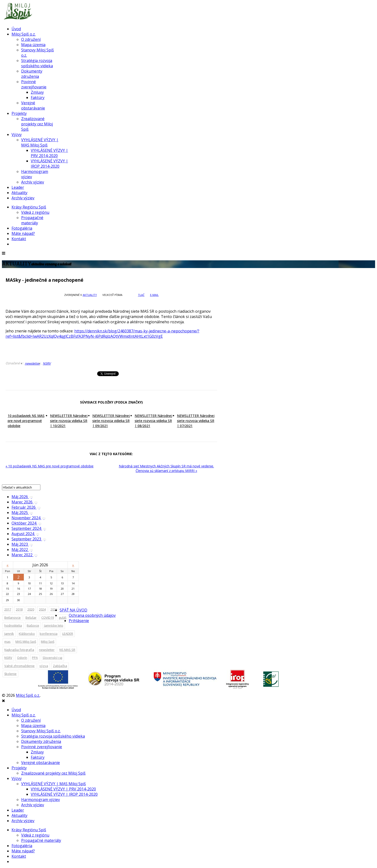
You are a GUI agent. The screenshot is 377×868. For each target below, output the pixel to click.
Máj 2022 (22, 550)
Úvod (16, 29)
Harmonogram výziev (41, 800)
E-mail (154, 295)
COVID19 (48, 617)
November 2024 (28, 518)
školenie (10, 674)
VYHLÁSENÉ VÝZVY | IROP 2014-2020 (49, 164)
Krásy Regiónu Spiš (29, 207)
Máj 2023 (22, 544)
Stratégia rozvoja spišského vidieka (37, 63)
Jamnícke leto (54, 625)
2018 (19, 609)
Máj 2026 (22, 497)
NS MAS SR (67, 650)
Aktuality (19, 193)
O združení (31, 39)
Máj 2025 (22, 513)
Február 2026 (26, 507)
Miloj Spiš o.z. (24, 34)
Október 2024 (26, 523)
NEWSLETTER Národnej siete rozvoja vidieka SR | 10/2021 (69, 421)
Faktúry (38, 98)
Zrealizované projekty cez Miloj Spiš (37, 124)
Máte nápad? (23, 233)
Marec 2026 (24, 502)
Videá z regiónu (35, 212)
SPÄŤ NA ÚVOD (73, 610)
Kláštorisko (27, 634)
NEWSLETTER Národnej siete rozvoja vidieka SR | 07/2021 (196, 421)
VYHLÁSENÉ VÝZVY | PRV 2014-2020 (49, 153)
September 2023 (29, 539)
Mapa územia (33, 45)
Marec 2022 (24, 555)
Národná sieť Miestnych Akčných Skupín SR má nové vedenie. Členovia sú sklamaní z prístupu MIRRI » (166, 468)
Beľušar (31, 617)
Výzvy (17, 134)
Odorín (22, 658)
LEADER (68, 634)
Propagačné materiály (32, 220)
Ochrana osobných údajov (92, 615)
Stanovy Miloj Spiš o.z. (41, 731)
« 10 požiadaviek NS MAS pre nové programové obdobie (50, 466)
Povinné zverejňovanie (34, 84)
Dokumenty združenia (32, 74)
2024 (42, 609)
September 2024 (29, 528)
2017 (8, 609)
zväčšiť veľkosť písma (126, 295)
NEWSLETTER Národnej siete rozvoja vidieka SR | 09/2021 (111, 421)
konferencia (49, 634)
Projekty (19, 113)
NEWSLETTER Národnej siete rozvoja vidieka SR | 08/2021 (153, 421)
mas (7, 642)
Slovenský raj (52, 658)
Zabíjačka (60, 666)
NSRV (47, 363)
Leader (18, 187)
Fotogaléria (22, 228)
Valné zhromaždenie (19, 666)
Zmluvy (37, 92)
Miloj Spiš (48, 642)
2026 (54, 609)
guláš (63, 617)
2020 (31, 609)
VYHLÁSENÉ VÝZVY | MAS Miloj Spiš (40, 142)
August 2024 (25, 534)
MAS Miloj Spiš (26, 642)
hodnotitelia (13, 625)
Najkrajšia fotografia (19, 650)
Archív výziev (33, 182)
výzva (44, 666)
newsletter (32, 363)
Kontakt (19, 239)
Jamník (9, 634)
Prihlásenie (79, 621)
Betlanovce (13, 617)
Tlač (141, 295)
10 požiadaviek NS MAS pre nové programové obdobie (26, 421)
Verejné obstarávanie (33, 105)
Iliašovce (33, 625)
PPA (35, 658)
